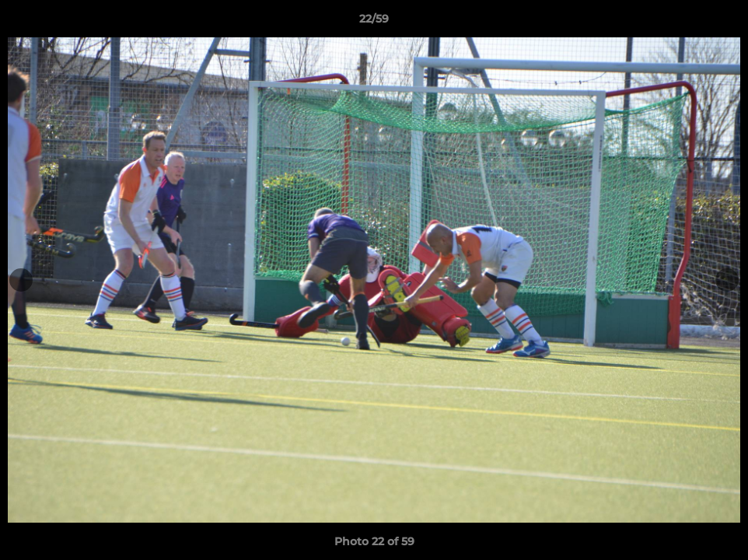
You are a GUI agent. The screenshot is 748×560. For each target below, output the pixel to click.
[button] (720, 23)
